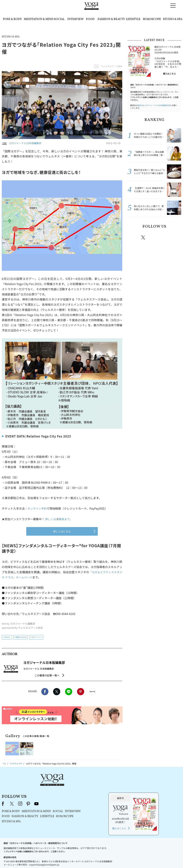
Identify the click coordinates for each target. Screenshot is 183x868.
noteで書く (92, 692)
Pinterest (81, 692)
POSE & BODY (12, 19)
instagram (154, 237)
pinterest (165, 237)
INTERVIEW (76, 19)
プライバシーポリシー (86, 858)
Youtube (175, 237)
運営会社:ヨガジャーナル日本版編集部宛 (154, 105)
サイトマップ (140, 858)
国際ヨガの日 (21, 637)
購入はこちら (169, 74)
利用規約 (68, 858)
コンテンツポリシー (109, 858)
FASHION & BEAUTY (111, 19)
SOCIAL (59, 19)
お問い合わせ (28, 858)
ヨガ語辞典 (155, 858)
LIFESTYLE (133, 19)
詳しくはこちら (62, 531)
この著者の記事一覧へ (47, 675)
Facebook (45, 692)
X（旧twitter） (57, 692)
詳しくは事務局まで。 (59, 519)
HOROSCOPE (152, 19)
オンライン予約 (38, 508)
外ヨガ (8, 637)
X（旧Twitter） (57, 785)
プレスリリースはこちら (49, 858)
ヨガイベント (37, 637)
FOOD (90, 19)
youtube (81, 785)
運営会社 (126, 858)
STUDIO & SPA (173, 19)
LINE (69, 692)
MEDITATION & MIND (39, 19)
